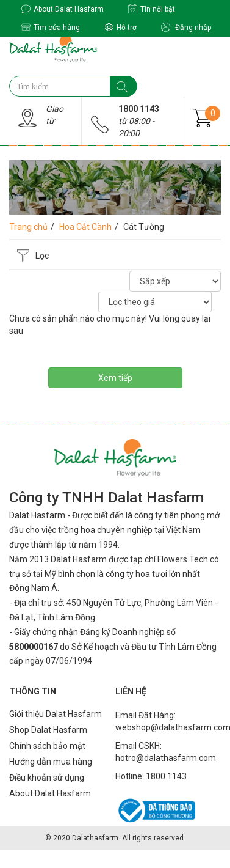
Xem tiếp (115, 378)
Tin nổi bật (152, 9)
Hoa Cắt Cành (85, 227)
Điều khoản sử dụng (47, 778)
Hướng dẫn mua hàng (51, 762)
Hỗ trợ (120, 27)
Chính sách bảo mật (47, 746)
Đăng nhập (186, 27)
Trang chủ (28, 227)
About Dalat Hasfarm (63, 9)
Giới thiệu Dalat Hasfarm (56, 714)
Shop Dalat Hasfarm (48, 730)
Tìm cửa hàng (51, 27)
